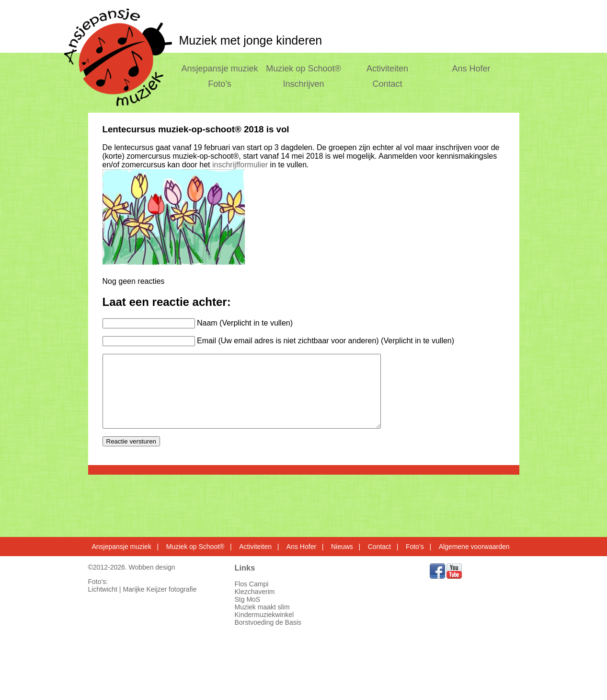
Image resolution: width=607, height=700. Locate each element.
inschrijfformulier (240, 165)
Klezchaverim (255, 592)
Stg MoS (248, 599)
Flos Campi (252, 584)
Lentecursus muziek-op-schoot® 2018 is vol (196, 129)
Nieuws (342, 547)
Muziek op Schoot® (303, 69)
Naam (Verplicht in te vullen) (245, 323)
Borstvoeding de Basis (268, 622)
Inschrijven (303, 84)
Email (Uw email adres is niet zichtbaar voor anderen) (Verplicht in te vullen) (326, 341)
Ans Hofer (471, 69)
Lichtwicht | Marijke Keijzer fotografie (143, 589)
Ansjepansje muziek (219, 69)
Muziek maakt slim (262, 607)
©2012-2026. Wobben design (132, 567)
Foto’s (220, 84)
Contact (388, 84)
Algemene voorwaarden (474, 547)
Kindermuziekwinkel (264, 615)
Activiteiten (387, 69)
